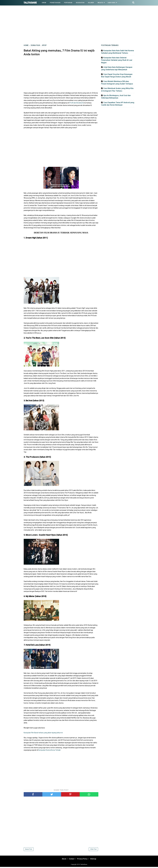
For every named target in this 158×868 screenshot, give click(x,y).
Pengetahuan (55, 3)
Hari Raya (112, 3)
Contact (71, 860)
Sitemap (95, 860)
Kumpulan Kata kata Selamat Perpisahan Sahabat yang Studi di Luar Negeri (117, 60)
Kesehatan (80, 3)
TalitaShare (30, 3)
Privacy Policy (83, 860)
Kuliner (91, 3)
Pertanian (68, 3)
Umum (44, 3)
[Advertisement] (79, 25)
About (62, 860)
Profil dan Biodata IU (76, 104)
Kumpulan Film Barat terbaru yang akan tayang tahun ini (43, 734)
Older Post (93, 850)
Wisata (100, 3)
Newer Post (29, 850)
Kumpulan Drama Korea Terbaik (49, 751)
